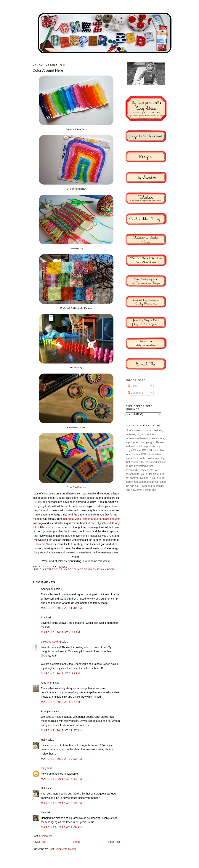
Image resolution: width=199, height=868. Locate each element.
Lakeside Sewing (51, 642)
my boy (68, 569)
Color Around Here (48, 70)
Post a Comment (42, 836)
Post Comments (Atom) (62, 849)
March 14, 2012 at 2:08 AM (61, 827)
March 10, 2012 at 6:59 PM (61, 803)
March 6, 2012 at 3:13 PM (61, 673)
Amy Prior (47, 683)
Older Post (114, 842)
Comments (136, 393)
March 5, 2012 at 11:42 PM (61, 608)
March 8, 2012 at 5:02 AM (61, 702)
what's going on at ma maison (94, 569)
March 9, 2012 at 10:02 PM (61, 759)
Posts (133, 386)
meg (44, 768)
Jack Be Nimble (45, 544)
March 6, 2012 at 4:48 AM (61, 632)
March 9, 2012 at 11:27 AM (61, 730)
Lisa (43, 812)
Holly (44, 740)
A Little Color (53, 569)
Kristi (44, 617)
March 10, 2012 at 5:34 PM (61, 779)
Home (77, 842)
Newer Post (39, 842)
